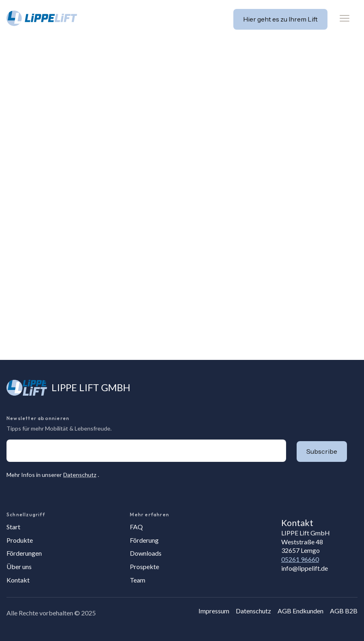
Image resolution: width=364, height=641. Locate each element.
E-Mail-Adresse (7, 439)
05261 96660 (300, 559)
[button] (345, 18)
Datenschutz (80, 475)
